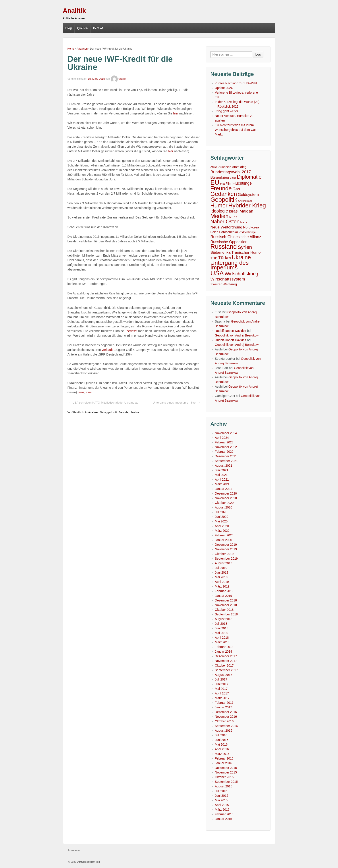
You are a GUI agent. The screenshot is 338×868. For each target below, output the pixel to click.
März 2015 (222, 810)
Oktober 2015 (224, 777)
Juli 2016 (221, 735)
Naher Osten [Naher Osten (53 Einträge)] (225, 222)
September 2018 (226, 614)
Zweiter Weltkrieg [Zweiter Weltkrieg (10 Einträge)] (224, 284)
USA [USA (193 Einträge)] (217, 273)
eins (81, 392)
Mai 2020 (221, 521)
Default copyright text (88, 862)
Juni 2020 (222, 517)
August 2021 (224, 466)
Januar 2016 (224, 763)
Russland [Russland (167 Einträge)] (224, 247)
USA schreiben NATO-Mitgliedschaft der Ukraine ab (105, 403)
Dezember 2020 (226, 493)
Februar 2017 (224, 703)
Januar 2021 (224, 489)
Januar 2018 (224, 651)
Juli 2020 (221, 512)
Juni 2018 (222, 628)
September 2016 (226, 726)
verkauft (107, 350)
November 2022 (226, 447)
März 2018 (222, 642)
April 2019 (222, 582)
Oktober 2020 (224, 503)
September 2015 (226, 782)
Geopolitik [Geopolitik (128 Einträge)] (224, 200)
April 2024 (222, 438)
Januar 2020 (224, 540)
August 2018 (224, 619)
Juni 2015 (222, 796)
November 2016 (226, 717)
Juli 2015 (221, 791)
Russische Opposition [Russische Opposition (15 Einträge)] (229, 242)
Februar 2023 (224, 442)
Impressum (74, 850)
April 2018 (222, 638)
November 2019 (226, 549)
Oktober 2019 (224, 554)
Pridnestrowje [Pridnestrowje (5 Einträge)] (247, 232)
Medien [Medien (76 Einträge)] (220, 216)
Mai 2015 (221, 800)
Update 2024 (224, 88)
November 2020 (226, 498)
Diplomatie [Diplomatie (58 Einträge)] (249, 177)
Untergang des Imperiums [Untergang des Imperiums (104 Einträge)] (230, 265)
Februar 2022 (224, 452)
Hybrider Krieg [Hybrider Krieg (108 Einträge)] (247, 206)
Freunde (123, 412)
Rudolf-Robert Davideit (231, 331)
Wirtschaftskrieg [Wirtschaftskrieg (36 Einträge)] (241, 274)
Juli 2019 (221, 568)
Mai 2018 (221, 633)
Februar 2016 (224, 758)
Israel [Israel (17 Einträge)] (234, 211)
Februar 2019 (224, 591)
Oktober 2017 (224, 665)
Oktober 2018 (224, 610)
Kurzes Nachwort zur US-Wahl (236, 83)
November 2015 (226, 772)
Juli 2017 (221, 679)
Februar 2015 (224, 814)
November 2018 (226, 605)
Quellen (82, 28)
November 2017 (226, 661)
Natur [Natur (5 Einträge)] (244, 222)
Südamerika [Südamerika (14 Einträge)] (221, 252)
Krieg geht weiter (227, 111)
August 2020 (224, 507)
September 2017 (226, 670)
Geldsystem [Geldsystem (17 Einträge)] (248, 195)
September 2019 (226, 559)
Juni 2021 (222, 470)
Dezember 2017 (226, 656)
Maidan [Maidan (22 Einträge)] (246, 211)
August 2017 (224, 675)
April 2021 (222, 479)
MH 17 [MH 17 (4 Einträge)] (233, 217)
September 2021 (226, 461)
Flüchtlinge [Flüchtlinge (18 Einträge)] (242, 183)
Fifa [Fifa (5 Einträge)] (222, 184)
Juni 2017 (222, 684)
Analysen (82, 49)
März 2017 (222, 698)
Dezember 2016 (226, 712)
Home (71, 49)
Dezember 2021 (226, 456)
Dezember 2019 (226, 545)
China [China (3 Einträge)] (233, 178)
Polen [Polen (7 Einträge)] (214, 232)
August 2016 (224, 731)
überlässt (131, 331)
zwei (89, 392)
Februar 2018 (224, 647)
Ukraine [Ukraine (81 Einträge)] (241, 257)
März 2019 (222, 586)
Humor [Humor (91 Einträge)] (219, 206)
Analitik (74, 11)
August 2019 (224, 563)
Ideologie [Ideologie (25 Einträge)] (219, 211)
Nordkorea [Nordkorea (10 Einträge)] (251, 227)
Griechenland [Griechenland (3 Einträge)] (245, 201)
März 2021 (222, 484)
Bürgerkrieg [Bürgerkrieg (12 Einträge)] (220, 177)
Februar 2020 (224, 535)
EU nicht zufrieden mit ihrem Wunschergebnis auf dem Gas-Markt (236, 130)
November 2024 (226, 433)
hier (176, 113)
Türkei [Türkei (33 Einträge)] (224, 258)
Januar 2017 (224, 707)
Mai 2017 (221, 689)
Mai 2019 (221, 577)
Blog (69, 28)
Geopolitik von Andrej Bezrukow (237, 335)
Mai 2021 (221, 475)
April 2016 (222, 749)
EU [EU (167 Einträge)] (215, 183)
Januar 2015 (224, 819)
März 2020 (222, 531)
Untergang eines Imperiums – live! (175, 403)
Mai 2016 (221, 744)
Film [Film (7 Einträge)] (228, 184)
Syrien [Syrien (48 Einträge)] (245, 247)
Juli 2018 (221, 624)
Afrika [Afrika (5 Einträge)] (214, 167)
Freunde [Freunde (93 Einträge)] (221, 188)
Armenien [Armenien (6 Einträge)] (225, 167)
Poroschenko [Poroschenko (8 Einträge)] (229, 232)
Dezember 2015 (226, 768)
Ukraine (134, 412)
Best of (98, 28)
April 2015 (222, 805)
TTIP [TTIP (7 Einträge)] (214, 258)
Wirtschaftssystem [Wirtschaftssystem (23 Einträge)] (228, 279)
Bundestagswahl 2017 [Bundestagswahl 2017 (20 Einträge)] (231, 172)
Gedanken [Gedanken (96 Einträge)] (224, 194)
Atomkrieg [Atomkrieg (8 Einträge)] (239, 167)
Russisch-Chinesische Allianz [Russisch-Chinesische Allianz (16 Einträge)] (236, 237)
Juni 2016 (222, 740)
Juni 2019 (222, 572)
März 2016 (222, 754)
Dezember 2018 (226, 600)
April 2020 (222, 526)
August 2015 (224, 786)
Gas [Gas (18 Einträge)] (236, 189)
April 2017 (222, 693)
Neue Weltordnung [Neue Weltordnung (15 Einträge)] (226, 227)
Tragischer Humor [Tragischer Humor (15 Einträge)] (247, 252)
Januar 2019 (224, 596)
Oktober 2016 (224, 721)
